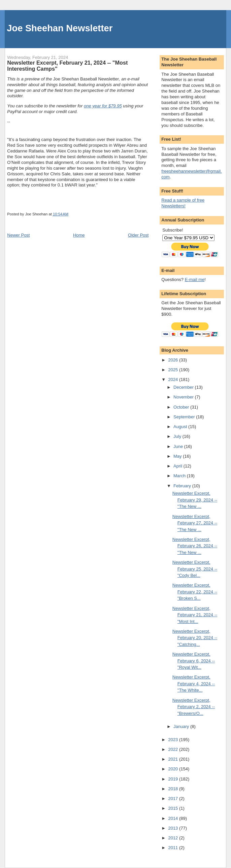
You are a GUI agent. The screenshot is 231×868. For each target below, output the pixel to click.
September (185, 417)
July (178, 436)
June (179, 446)
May (178, 456)
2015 (174, 808)
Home (79, 235)
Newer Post (18, 235)
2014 (174, 818)
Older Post (138, 235)
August (181, 427)
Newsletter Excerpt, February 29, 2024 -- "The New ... (195, 500)
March (180, 476)
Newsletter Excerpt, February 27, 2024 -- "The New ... (195, 523)
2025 (174, 370)
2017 (174, 798)
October (182, 407)
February (183, 486)
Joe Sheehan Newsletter (60, 28)
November (184, 397)
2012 (174, 838)
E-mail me (195, 280)
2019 (174, 779)
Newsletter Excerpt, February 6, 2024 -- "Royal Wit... (194, 661)
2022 (174, 749)
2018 (174, 789)
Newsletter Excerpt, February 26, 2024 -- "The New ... (195, 546)
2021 (174, 759)
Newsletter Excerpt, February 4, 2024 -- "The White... (194, 684)
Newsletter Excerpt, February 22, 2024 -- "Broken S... (195, 592)
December (184, 387)
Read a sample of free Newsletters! (183, 203)
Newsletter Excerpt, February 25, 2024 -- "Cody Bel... (195, 569)
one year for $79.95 (103, 106)
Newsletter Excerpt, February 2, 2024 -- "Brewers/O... (194, 707)
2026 (174, 360)
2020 (174, 769)
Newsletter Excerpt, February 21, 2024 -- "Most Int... (195, 615)
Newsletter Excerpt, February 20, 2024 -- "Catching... (195, 638)
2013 (174, 828)
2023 (174, 740)
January (182, 726)
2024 (174, 379)
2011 (174, 848)
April (178, 466)
